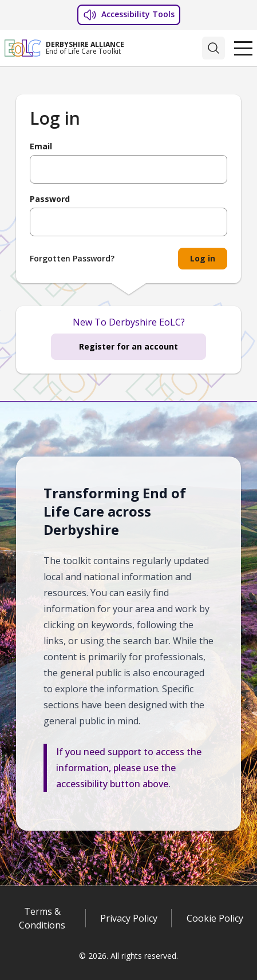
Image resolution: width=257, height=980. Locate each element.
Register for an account (128, 346)
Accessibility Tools (129, 15)
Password (50, 199)
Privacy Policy (129, 918)
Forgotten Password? (72, 258)
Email (41, 146)
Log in (203, 258)
